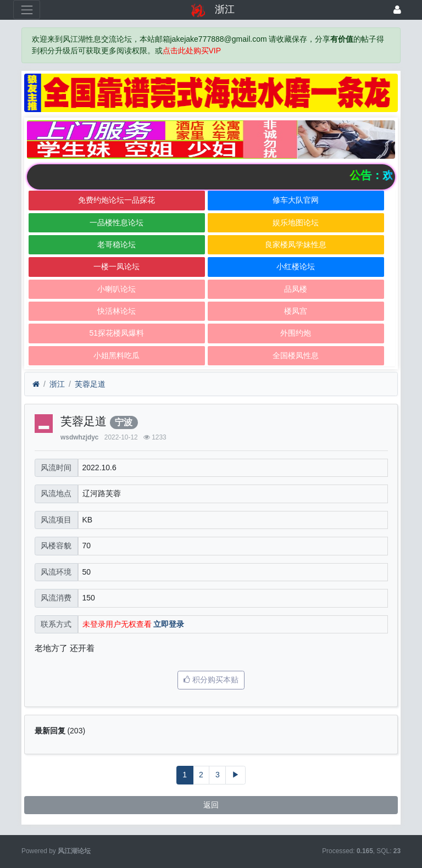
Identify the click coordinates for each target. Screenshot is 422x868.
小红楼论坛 (296, 266)
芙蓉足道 (90, 384)
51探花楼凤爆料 (116, 333)
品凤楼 (296, 289)
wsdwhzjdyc (79, 437)
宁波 (124, 422)
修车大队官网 (296, 200)
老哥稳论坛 (116, 244)
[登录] (397, 10)
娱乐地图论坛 (296, 222)
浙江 (57, 384)
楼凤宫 (296, 311)
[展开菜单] (27, 10)
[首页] (36, 384)
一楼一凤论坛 (116, 266)
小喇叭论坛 (116, 289)
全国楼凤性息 (296, 355)
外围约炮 (296, 333)
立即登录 (169, 624)
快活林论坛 (116, 311)
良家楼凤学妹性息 (296, 244)
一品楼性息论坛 (116, 222)
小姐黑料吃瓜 (116, 355)
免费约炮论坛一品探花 (116, 200)
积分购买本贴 (211, 680)
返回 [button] (211, 805)
